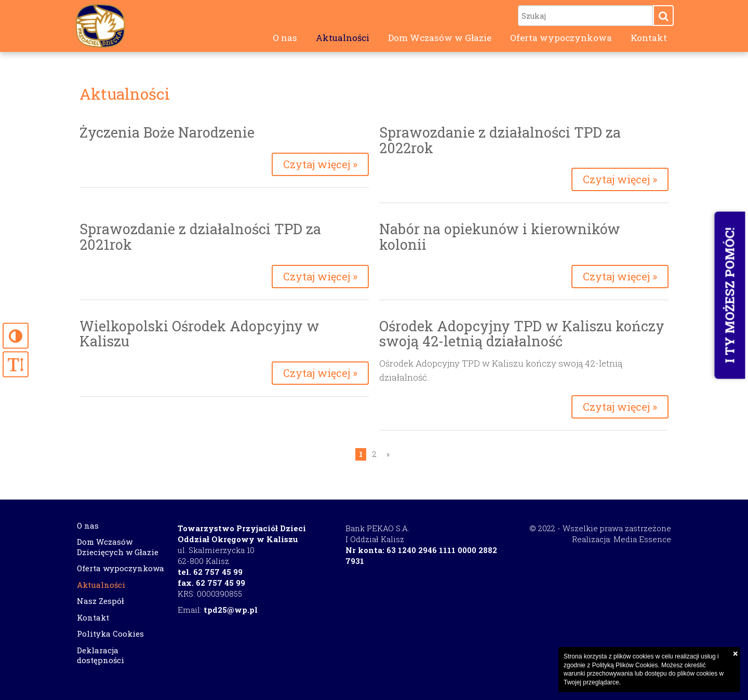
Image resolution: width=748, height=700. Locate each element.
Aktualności (343, 38)
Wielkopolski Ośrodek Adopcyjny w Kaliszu (199, 334)
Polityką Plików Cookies (625, 665)
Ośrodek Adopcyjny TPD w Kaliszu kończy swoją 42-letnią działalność (522, 334)
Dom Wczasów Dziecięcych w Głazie (118, 547)
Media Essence (642, 539)
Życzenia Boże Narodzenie (167, 132)
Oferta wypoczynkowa (561, 38)
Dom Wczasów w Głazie (440, 38)
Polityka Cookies (110, 634)
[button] (663, 16)
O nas (285, 38)
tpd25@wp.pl (231, 610)
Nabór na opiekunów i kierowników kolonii (500, 237)
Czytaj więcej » (320, 164)
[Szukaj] (585, 16)
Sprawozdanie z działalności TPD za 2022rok (500, 140)
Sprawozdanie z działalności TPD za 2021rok (200, 237)
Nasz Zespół (101, 601)
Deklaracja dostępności (101, 655)
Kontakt (649, 38)
